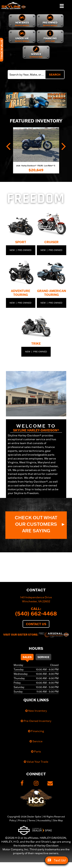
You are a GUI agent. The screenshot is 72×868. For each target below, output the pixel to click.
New (12, 250)
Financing (36, 731)
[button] (8, 100)
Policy (13, 820)
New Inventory (36, 711)
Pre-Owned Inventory (36, 721)
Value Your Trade (36, 762)
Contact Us (36, 624)
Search (55, 74)
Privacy (22, 820)
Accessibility (44, 820)
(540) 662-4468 (36, 613)
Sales (27, 657)
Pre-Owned (25, 250)
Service (43, 657)
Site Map (58, 820)
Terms (32, 820)
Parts (36, 751)
